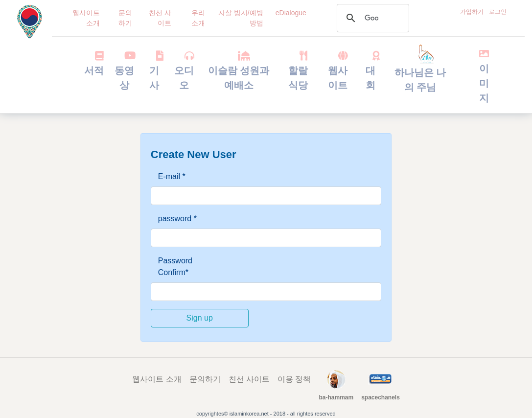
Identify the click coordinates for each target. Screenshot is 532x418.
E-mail (172, 176)
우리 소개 (198, 18)
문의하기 (125, 18)
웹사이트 (337, 70)
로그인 (498, 12)
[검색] (371, 18)
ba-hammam (336, 397)
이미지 (484, 76)
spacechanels (381, 397)
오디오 (184, 70)
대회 (371, 70)
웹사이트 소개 (86, 18)
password (177, 219)
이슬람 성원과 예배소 (239, 70)
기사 (154, 70)
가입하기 (472, 12)
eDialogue (291, 13)
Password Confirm (175, 267)
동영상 (125, 70)
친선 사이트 (160, 18)
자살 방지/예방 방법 (241, 18)
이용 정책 (294, 379)
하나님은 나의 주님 (420, 71)
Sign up (200, 318)
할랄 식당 (298, 70)
